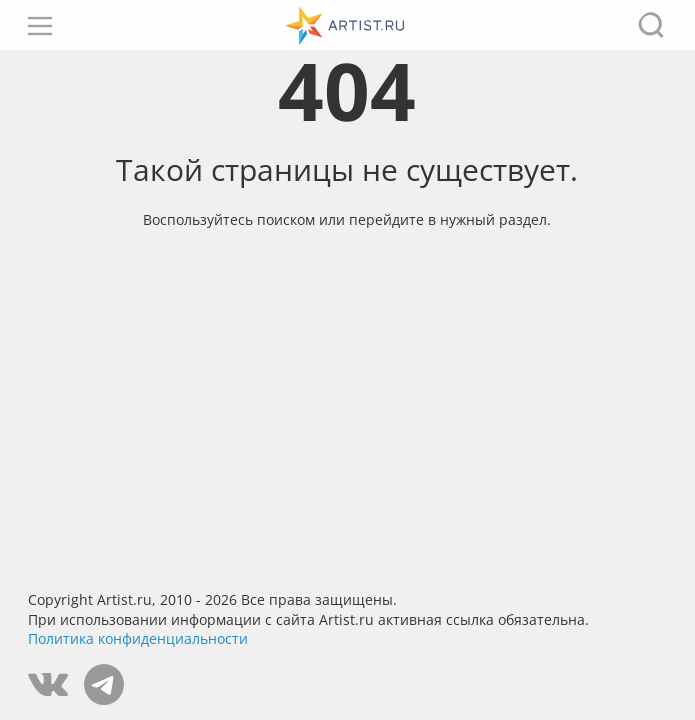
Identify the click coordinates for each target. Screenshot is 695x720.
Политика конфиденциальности (138, 638)
